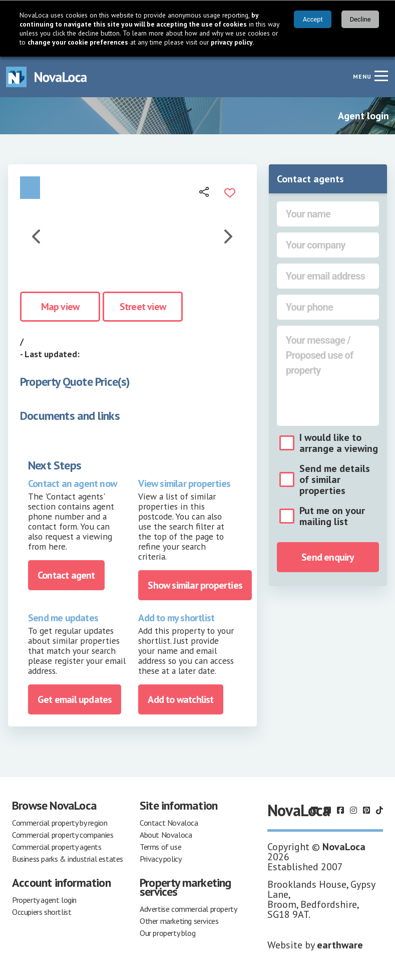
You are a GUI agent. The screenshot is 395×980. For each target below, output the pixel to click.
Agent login (363, 116)
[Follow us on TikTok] (379, 810)
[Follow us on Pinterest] (366, 810)
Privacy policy (160, 859)
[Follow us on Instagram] (353, 810)
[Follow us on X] (327, 810)
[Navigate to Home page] (47, 77)
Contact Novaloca (169, 823)
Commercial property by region (60, 823)
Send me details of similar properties (335, 479)
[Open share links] (205, 191)
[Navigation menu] (381, 76)
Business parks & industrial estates (68, 859)
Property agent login (44, 900)
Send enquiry (328, 557)
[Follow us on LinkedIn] (314, 810)
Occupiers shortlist (42, 912)
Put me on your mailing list (332, 516)
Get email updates (75, 699)
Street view (143, 307)
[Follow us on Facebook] (340, 810)
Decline (360, 19)
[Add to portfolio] (230, 191)
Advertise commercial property (188, 909)
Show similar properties (195, 585)
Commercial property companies (63, 835)
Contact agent (66, 575)
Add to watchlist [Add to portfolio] (180, 699)
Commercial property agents (57, 847)
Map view (60, 307)
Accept (313, 19)
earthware (340, 945)
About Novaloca (166, 835)
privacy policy (232, 42)
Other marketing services (179, 921)
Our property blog (167, 933)
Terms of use (160, 847)
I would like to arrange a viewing (339, 443)
